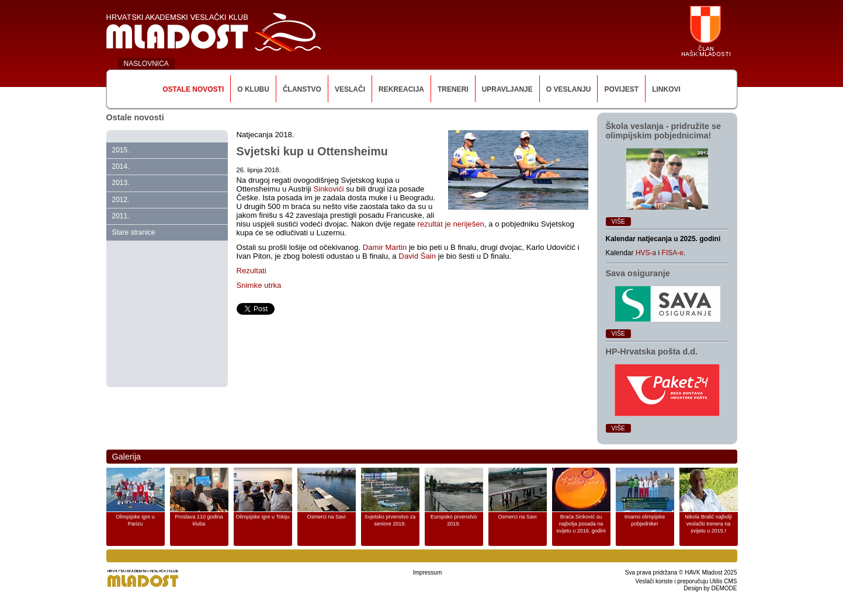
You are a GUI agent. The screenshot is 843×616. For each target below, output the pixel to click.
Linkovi (666, 89)
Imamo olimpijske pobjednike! (645, 520)
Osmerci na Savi (326, 517)
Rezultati (251, 271)
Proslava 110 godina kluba (199, 520)
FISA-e (673, 253)
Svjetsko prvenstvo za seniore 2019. (390, 520)
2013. (121, 183)
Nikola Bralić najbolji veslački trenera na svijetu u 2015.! (708, 524)
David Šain (417, 256)
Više (618, 222)
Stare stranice (134, 232)
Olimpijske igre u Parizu (135, 520)
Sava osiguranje (638, 273)
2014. (121, 166)
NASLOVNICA (146, 64)
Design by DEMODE (710, 588)
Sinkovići (329, 189)
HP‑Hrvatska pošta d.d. (652, 351)
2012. (121, 200)
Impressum (427, 573)
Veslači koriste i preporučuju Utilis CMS (686, 581)
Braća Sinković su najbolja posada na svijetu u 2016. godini (581, 524)
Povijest (621, 89)
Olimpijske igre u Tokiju (263, 517)
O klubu (253, 89)
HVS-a (646, 253)
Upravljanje (507, 89)
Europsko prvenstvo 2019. (454, 520)
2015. (121, 150)
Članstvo (302, 89)
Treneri (453, 89)
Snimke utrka (259, 285)
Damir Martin (385, 247)
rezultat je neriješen (451, 224)
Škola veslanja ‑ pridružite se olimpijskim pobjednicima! (664, 131)
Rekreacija (401, 89)
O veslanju (569, 89)
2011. (121, 216)
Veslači (350, 89)
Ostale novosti (193, 89)
